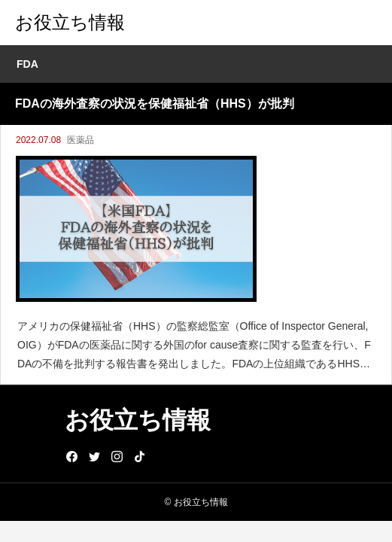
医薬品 (81, 140)
